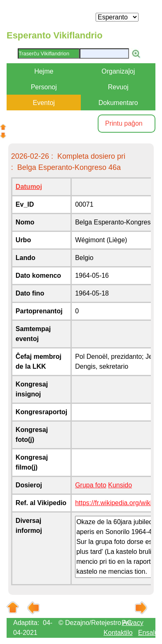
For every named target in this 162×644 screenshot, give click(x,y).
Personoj (44, 87)
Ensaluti (150, 633)
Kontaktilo (118, 633)
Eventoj (44, 103)
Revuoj (118, 87)
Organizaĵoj (118, 71)
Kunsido (120, 485)
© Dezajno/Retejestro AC (95, 623)
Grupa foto (91, 485)
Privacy (132, 623)
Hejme (44, 71)
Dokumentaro (118, 103)
